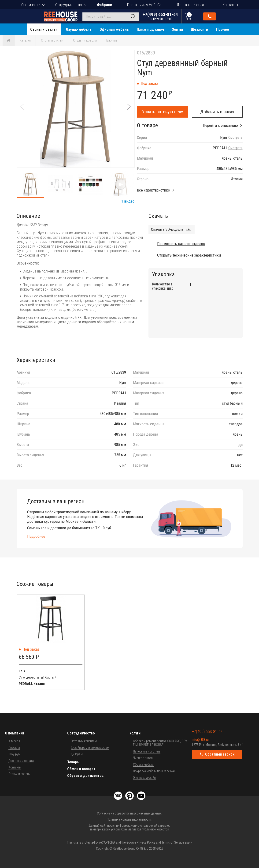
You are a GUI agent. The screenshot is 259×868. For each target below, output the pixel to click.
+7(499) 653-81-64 (160, 16)
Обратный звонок (210, 16)
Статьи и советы (19, 774)
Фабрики (105, 5)
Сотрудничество (69, 5)
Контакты (230, 5)
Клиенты (14, 741)
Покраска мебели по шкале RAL (154, 771)
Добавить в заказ (217, 112)
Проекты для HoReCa (144, 5)
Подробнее (36, 536)
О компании (31, 5)
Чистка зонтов (143, 758)
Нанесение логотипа (147, 751)
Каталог (26, 40)
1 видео (128, 201)
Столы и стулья (44, 29)
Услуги (135, 733)
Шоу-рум (14, 754)
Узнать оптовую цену (163, 112)
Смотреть (235, 138)
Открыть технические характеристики (189, 255)
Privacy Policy (146, 842)
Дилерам (77, 754)
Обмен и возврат (81, 769)
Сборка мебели (143, 764)
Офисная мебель (114, 29)
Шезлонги (200, 29)
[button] (129, 107)
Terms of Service (173, 842)
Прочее (223, 29)
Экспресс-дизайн (144, 778)
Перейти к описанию (220, 125)
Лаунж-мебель (79, 29)
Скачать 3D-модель (167, 229)
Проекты (14, 748)
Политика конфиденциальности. (129, 819)
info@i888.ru (200, 740)
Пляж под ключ (150, 29)
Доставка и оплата (192, 5)
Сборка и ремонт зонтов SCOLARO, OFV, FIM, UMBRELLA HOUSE (160, 743)
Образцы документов (85, 776)
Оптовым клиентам (84, 741)
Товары (73, 762)
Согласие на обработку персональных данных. (129, 813)
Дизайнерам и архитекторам (90, 748)
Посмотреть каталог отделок (181, 244)
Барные (112, 40)
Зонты (177, 29)
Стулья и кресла (85, 40)
